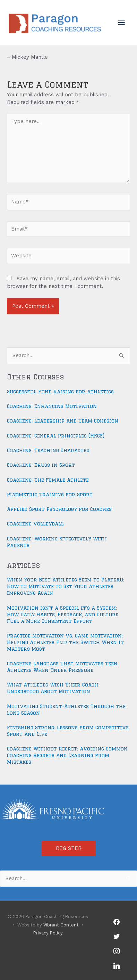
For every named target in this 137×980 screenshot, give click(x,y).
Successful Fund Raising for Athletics (60, 392)
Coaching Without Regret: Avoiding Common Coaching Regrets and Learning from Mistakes (67, 755)
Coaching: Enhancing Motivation (52, 406)
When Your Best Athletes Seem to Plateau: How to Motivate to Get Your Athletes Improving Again (66, 586)
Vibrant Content (61, 925)
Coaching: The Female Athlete (48, 480)
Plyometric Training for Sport (50, 495)
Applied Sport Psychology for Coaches (59, 509)
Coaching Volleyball (35, 524)
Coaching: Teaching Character (48, 450)
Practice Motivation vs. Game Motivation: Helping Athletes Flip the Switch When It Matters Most (65, 642)
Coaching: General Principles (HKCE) (56, 436)
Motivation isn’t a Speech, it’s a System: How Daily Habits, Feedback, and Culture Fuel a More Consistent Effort (63, 614)
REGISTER (69, 848)
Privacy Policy (48, 933)
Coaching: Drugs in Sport (41, 465)
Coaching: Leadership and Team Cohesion (63, 421)
